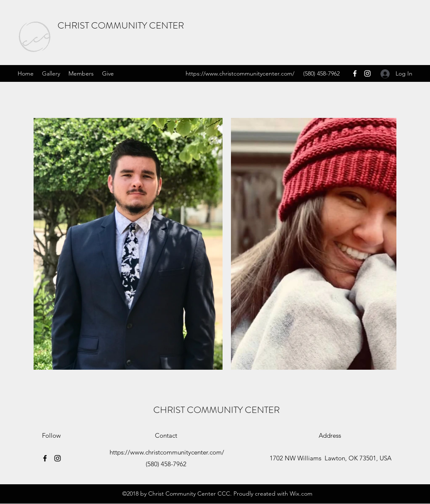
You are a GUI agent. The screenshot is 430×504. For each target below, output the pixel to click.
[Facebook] (355, 73)
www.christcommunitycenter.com (249, 73)
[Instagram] (367, 73)
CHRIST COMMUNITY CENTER (121, 25)
